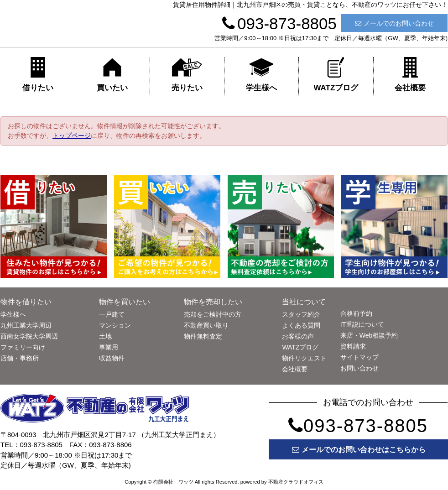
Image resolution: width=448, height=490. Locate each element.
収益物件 (112, 358)
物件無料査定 (203, 336)
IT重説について (362, 324)
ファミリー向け (23, 347)
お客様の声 (298, 336)
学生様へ (261, 75)
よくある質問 (301, 325)
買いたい (112, 75)
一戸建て (112, 314)
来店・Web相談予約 (369, 335)
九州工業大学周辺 (26, 325)
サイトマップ (359, 357)
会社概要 (410, 75)
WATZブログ (336, 75)
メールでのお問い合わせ (394, 23)
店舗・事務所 (20, 358)
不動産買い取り (206, 325)
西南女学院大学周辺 (29, 336)
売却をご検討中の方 (213, 314)
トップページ (72, 136)
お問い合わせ (359, 368)
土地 (105, 336)
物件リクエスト (304, 358)
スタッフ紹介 (301, 314)
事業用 (109, 347)
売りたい (187, 75)
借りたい (38, 75)
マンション (115, 325)
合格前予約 (356, 313)
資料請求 (353, 346)
